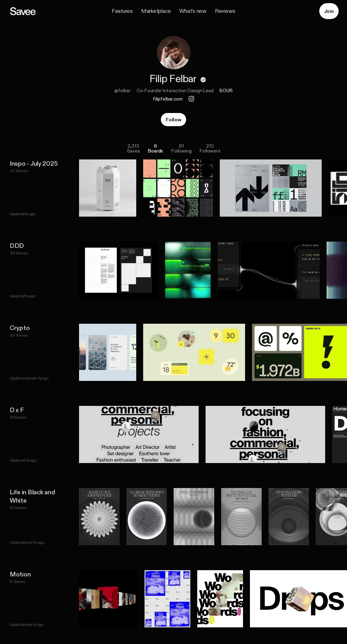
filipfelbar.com (168, 99)
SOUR (226, 90)
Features (122, 11)
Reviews (225, 11)
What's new (193, 11)
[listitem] (178, 188)
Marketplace (156, 11)
